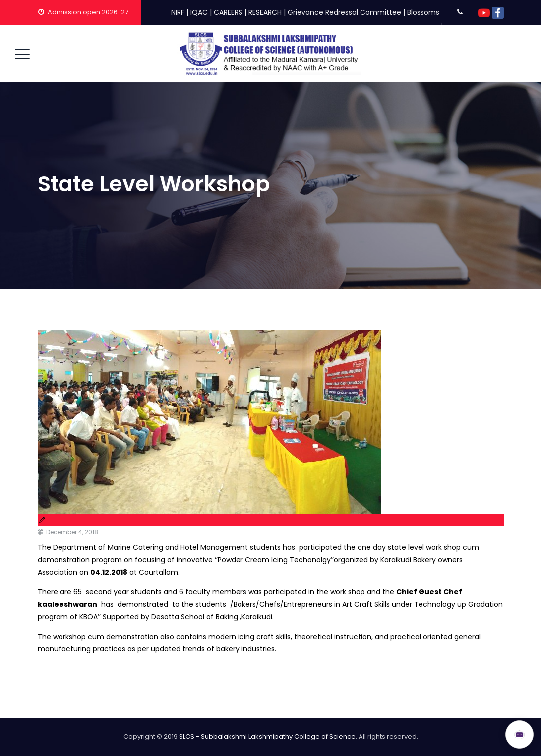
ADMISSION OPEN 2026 (447, 730)
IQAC (199, 12)
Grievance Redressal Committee (344, 12)
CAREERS (228, 12)
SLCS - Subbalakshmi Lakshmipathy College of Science (267, 736)
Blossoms (423, 12)
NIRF (178, 12)
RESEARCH (265, 12)
